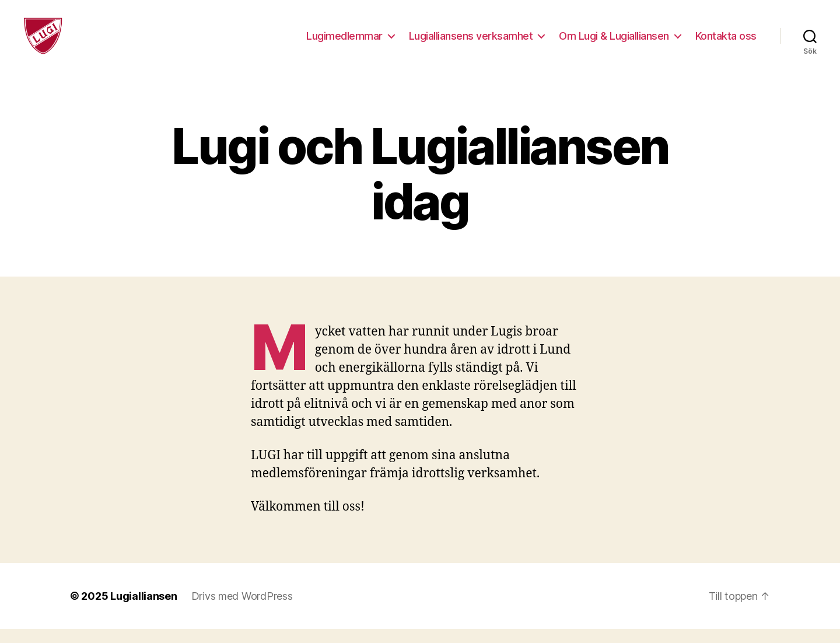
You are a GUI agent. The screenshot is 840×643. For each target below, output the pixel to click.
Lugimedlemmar (344, 42)
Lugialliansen (144, 610)
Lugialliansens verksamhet (471, 42)
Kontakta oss (726, 42)
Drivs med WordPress (242, 610)
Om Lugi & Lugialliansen (614, 42)
